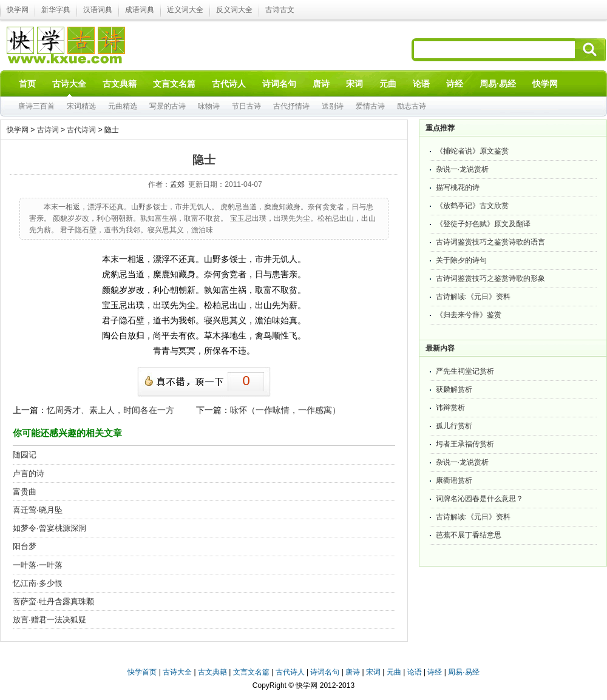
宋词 (373, 672)
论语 (415, 672)
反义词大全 (234, 10)
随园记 (25, 455)
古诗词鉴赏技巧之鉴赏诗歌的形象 (490, 278)
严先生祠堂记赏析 (465, 371)
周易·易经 (498, 84)
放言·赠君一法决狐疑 (49, 620)
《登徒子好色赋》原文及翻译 (483, 224)
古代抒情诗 (291, 106)
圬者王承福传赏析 (465, 444)
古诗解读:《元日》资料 (473, 297)
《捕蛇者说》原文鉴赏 (472, 151)
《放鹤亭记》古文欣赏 (472, 206)
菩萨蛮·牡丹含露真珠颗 (53, 601)
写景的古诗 (168, 106)
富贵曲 (25, 492)
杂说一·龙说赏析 (462, 169)
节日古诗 (246, 106)
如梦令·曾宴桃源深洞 (49, 528)
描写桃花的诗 (458, 187)
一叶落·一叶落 (38, 565)
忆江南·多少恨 (38, 583)
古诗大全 (177, 672)
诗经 (435, 672)
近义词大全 (185, 10)
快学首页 (142, 672)
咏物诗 (209, 106)
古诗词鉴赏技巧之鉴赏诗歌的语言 (490, 242)
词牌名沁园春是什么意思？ (480, 499)
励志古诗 (412, 106)
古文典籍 (212, 672)
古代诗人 (290, 672)
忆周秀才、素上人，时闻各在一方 (110, 410)
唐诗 (353, 672)
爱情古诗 (370, 106)
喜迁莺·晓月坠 (38, 510)
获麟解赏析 (454, 389)
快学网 (18, 10)
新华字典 (56, 10)
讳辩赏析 (450, 408)
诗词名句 (325, 672)
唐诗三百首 (36, 106)
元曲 (394, 672)
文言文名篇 (251, 672)
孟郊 (177, 184)
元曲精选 (123, 106)
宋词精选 (81, 106)
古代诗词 (81, 130)
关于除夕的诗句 (461, 260)
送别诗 (333, 106)
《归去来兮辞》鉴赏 (469, 315)
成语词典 (140, 10)
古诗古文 (280, 10)
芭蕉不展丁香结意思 (469, 535)
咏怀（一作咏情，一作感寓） (285, 410)
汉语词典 (98, 10)
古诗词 (48, 130)
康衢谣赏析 (454, 480)
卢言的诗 (29, 473)
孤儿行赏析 (454, 426)
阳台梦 (25, 546)
